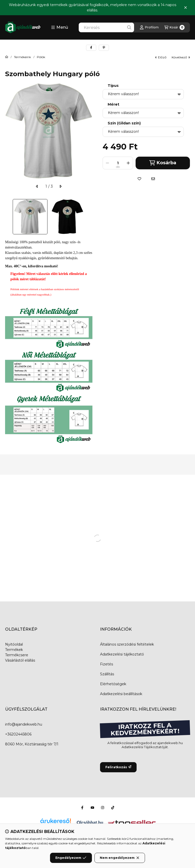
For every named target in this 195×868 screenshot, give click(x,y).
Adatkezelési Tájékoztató (143, 747)
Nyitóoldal (14, 644)
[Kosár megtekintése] (174, 27)
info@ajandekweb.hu (24, 724)
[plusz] (128, 163)
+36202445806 (18, 734)
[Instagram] (103, 808)
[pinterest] (104, 48)
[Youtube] (92, 808)
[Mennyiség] (118, 163)
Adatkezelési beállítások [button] (121, 694)
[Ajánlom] (153, 179)
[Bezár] (185, 8)
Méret (113, 104)
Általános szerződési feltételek (127, 644)
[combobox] (106, 27)
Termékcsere (17, 655)
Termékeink (22, 57)
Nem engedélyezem (120, 858)
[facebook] (91, 48)
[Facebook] (82, 808)
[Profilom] (149, 27)
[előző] (37, 186)
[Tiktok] (113, 808)
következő (181, 57)
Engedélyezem (71, 858)
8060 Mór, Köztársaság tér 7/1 (32, 744)
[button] (60, 27)
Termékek (14, 650)
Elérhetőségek (113, 684)
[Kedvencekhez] (139, 179)
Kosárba (163, 163)
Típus (113, 86)
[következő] (60, 186)
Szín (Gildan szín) (124, 123)
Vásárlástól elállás (20, 660)
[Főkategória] (7, 57)
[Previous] (8, 217)
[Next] (90, 217)
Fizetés (107, 664)
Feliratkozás (118, 767)
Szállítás (107, 674)
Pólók (41, 57)
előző (161, 57)
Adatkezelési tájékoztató (122, 654)
